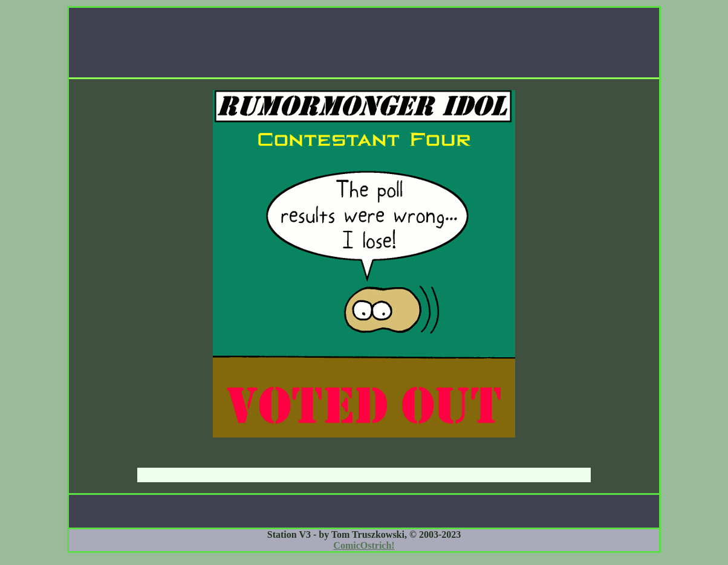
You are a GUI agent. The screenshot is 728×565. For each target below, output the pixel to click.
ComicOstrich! (364, 545)
